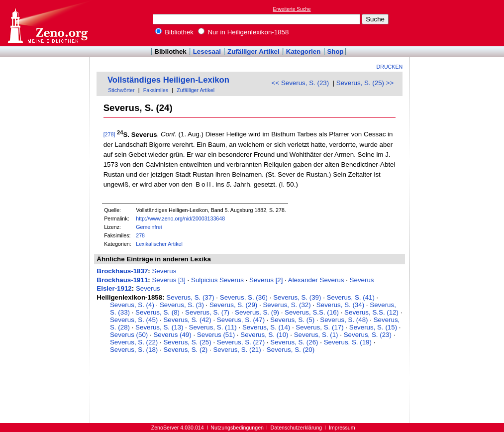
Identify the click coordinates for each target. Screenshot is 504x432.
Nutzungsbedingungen (237, 428)
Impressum (342, 428)
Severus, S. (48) (344, 320)
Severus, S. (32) (287, 305)
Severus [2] (266, 280)
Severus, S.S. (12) (371, 312)
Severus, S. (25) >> (365, 83)
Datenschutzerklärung (297, 428)
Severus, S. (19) (348, 342)
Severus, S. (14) (266, 327)
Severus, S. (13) (159, 327)
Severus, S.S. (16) (312, 312)
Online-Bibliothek (47, 23)
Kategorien (303, 52)
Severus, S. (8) (157, 312)
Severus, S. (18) (134, 350)
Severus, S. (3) (182, 305)
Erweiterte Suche (292, 9)
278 (140, 235)
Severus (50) (129, 335)
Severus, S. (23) (368, 335)
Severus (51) (216, 335)
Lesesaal (207, 52)
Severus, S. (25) (187, 342)
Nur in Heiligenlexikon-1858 (244, 32)
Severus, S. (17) (319, 327)
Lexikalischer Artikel (159, 244)
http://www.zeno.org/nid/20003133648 (180, 218)
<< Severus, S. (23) (301, 83)
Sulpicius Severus (217, 280)
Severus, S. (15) (373, 327)
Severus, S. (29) (233, 305)
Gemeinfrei (149, 227)
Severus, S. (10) (264, 335)
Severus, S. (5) (292, 320)
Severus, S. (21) (237, 350)
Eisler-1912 (114, 288)
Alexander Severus (316, 280)
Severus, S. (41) (351, 297)
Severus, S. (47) (241, 320)
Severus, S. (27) (241, 342)
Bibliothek (175, 32)
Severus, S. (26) (294, 342)
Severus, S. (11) (213, 327)
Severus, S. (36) (244, 297)
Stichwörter (121, 90)
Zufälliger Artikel (253, 52)
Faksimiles (156, 90)
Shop (335, 52)
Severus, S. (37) (190, 297)
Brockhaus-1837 (122, 271)
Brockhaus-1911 (122, 280)
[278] (109, 135)
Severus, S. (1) (316, 335)
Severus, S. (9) (257, 312)
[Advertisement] (458, 23)
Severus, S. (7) (207, 312)
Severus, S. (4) (132, 305)
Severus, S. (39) (297, 297)
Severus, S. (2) (185, 350)
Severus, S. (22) (134, 342)
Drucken (390, 67)
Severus (164, 271)
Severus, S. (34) (340, 305)
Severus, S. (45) (134, 320)
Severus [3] (168, 280)
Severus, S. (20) (291, 350)
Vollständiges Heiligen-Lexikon (168, 80)
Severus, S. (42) (187, 320)
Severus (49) (172, 335)
